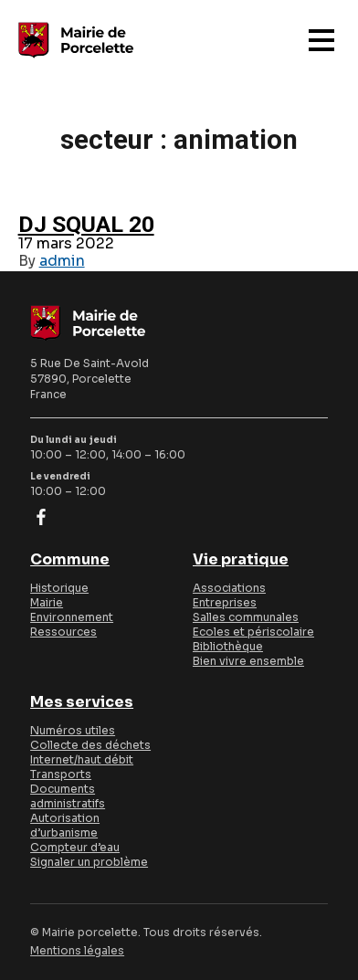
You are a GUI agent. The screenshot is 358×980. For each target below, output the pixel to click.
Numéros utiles (73, 730)
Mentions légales (77, 950)
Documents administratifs (68, 796)
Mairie (47, 602)
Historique (59, 588)
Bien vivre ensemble (248, 661)
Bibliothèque (228, 646)
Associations (229, 588)
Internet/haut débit (82, 759)
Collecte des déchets (90, 745)
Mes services (82, 702)
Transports (61, 774)
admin (62, 261)
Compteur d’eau (75, 847)
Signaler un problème (89, 862)
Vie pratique (241, 560)
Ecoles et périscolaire (253, 632)
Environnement (72, 617)
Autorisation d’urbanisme (65, 825)
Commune (70, 560)
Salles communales (246, 617)
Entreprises (225, 602)
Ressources (63, 632)
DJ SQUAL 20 (86, 224)
